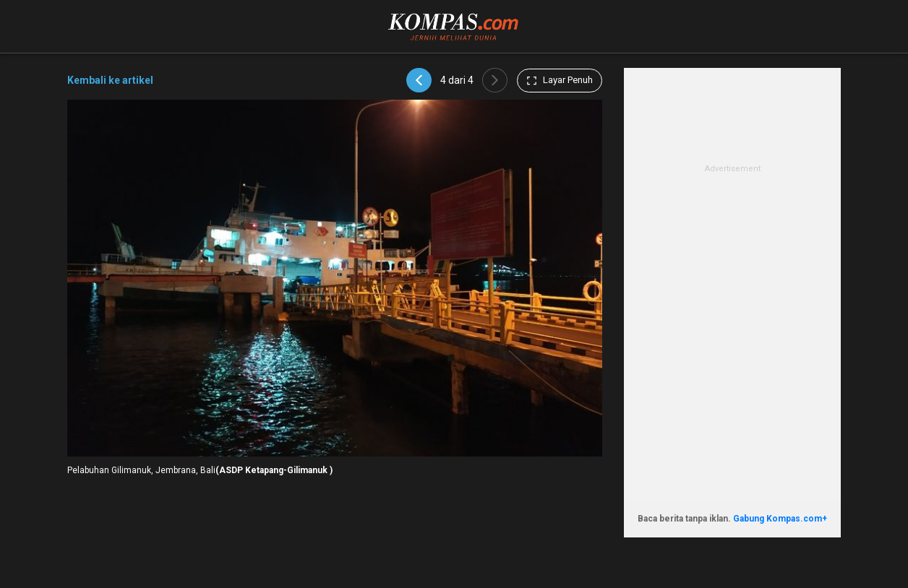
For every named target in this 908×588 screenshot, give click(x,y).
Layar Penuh (560, 80)
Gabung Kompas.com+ (780, 519)
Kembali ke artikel (110, 80)
